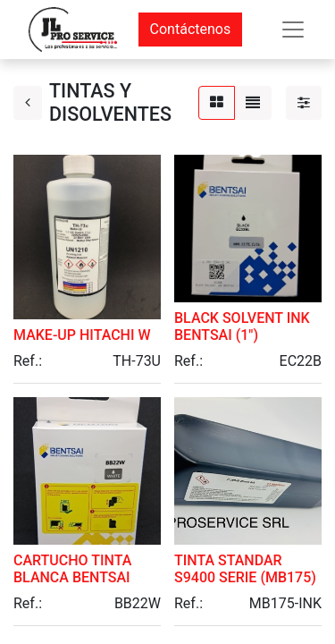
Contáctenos (191, 29)
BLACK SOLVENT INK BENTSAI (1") (242, 326)
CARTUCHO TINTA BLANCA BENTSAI (72, 569)
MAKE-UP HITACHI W (82, 335)
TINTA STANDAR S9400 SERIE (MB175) (245, 569)
